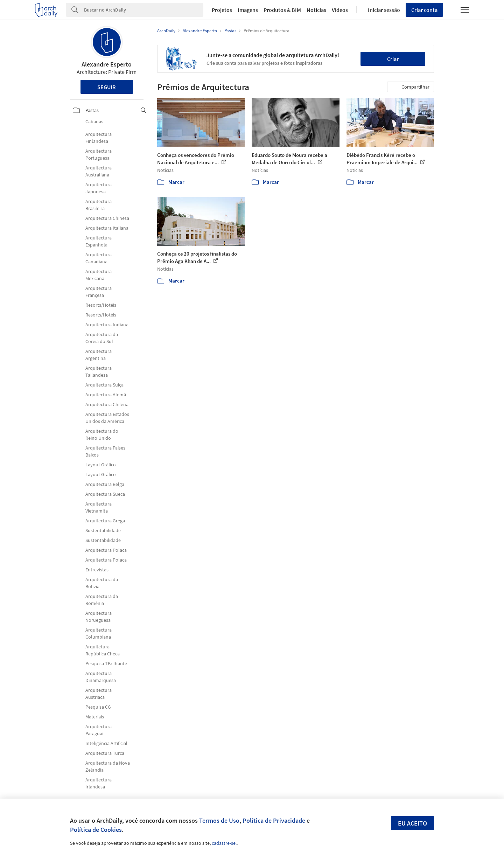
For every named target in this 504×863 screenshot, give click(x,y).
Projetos (222, 10)
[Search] (144, 10)
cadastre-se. (224, 843)
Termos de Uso (219, 820)
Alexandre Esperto (107, 64)
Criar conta (424, 10)
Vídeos (340, 10)
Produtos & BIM (282, 10)
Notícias (316, 10)
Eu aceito (412, 823)
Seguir (107, 87)
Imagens (248, 10)
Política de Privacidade (274, 820)
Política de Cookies (96, 830)
